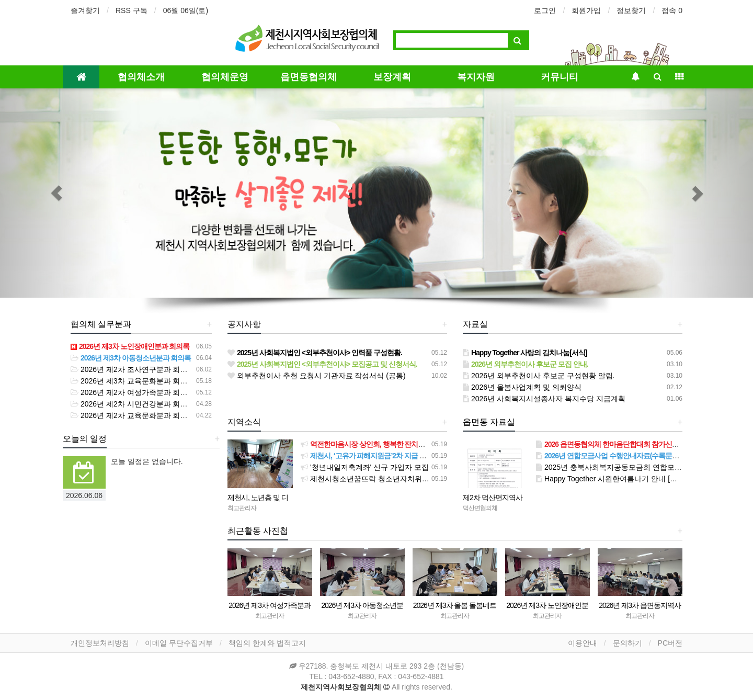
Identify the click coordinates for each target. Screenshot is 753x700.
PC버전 (670, 643)
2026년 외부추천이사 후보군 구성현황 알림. (539, 376)
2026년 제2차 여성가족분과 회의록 (133, 392)
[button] (56, 193)
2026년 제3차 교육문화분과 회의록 (133, 381)
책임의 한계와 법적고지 (267, 643)
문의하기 (627, 643)
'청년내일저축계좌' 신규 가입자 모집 (365, 467)
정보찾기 (631, 10)
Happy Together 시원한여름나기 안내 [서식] (611, 479)
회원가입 (586, 10)
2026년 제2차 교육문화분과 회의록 (133, 415)
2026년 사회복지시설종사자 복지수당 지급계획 (544, 399)
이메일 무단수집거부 (179, 643)
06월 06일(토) (186, 10)
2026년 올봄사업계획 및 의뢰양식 (522, 387)
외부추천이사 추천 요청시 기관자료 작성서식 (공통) (317, 376)
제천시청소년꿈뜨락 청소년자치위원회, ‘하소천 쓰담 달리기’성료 (411, 479)
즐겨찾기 (85, 10)
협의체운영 (225, 77)
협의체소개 (141, 77)
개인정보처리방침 (100, 643)
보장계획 (392, 77)
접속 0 (672, 10)
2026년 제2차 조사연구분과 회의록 (133, 369)
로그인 (545, 10)
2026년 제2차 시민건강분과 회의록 (133, 404)
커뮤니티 (560, 77)
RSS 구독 (132, 10)
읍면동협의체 (309, 77)
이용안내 (583, 643)
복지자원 (476, 77)
